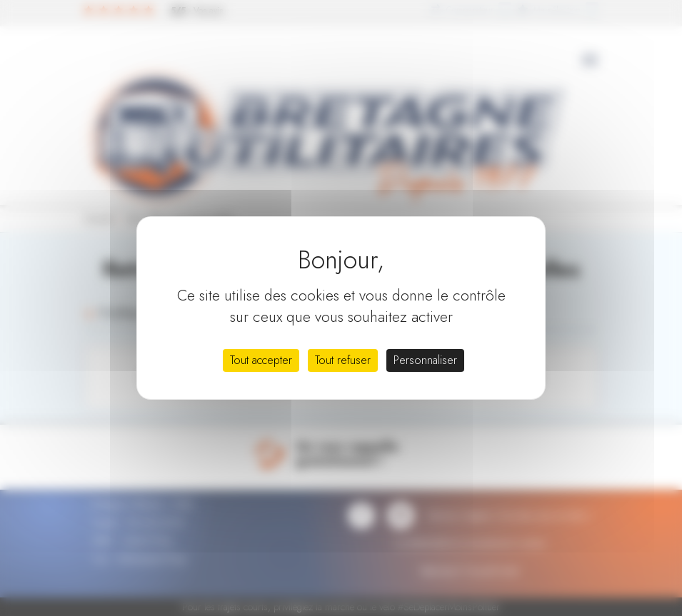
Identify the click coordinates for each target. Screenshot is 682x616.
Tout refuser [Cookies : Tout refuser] (343, 360)
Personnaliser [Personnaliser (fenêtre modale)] (425, 360)
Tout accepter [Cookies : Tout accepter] (261, 360)
